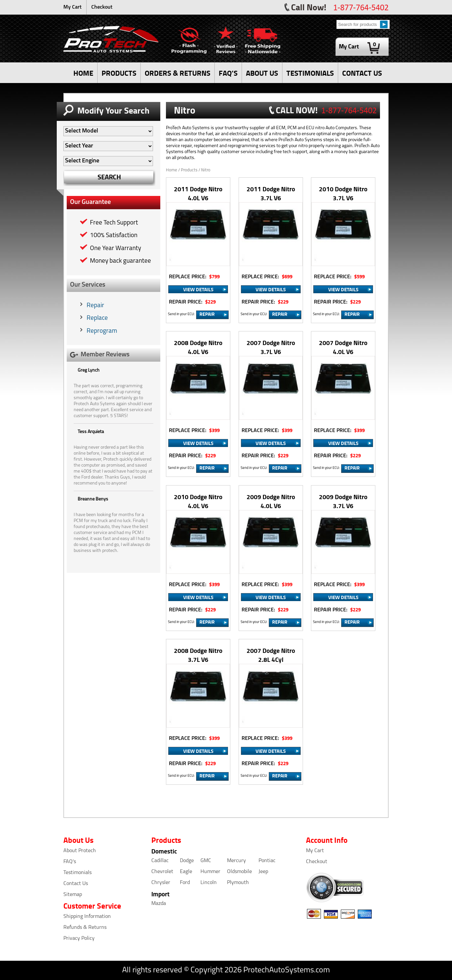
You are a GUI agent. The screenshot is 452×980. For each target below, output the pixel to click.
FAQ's (70, 862)
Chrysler (161, 883)
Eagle (186, 872)
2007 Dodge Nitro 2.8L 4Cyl (271, 655)
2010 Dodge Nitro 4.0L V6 (198, 501)
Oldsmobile (239, 872)
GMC (206, 861)
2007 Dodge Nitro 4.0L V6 (343, 347)
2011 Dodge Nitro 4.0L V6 (198, 193)
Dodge (187, 861)
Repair (95, 306)
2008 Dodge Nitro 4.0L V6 (198, 347)
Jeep (263, 872)
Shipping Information (87, 917)
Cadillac (160, 861)
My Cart (73, 7)
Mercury (236, 861)
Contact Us (76, 884)
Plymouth (238, 883)
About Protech (80, 851)
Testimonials (77, 873)
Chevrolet (162, 872)
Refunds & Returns (85, 928)
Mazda (159, 904)
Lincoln (209, 883)
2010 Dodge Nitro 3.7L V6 (343, 193)
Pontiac (267, 861)
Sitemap (73, 895)
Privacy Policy (79, 938)
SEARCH (109, 177)
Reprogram (102, 331)
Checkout (102, 7)
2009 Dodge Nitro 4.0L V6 (271, 501)
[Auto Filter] (108, 131)
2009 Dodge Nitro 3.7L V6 (343, 501)
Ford (185, 883)
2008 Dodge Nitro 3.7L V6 (198, 655)
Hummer (210, 872)
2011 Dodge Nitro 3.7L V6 (271, 193)
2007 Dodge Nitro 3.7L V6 (271, 347)
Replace (97, 318)
